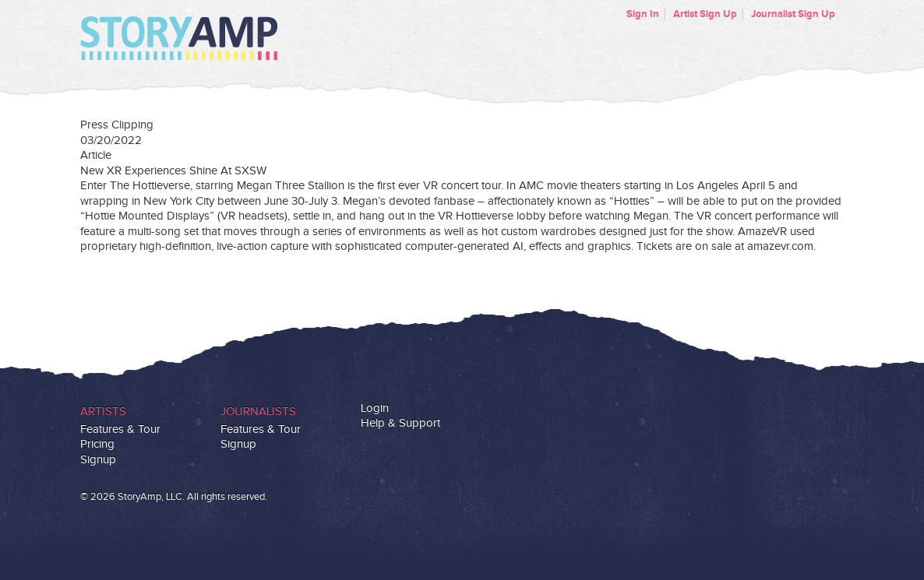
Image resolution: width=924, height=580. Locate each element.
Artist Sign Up (705, 14)
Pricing (97, 444)
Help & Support (400, 423)
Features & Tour (120, 429)
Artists (103, 411)
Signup (98, 460)
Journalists (258, 411)
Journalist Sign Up (793, 14)
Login (375, 408)
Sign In (643, 14)
